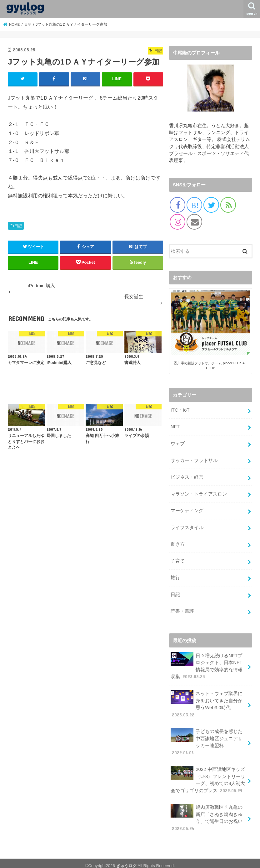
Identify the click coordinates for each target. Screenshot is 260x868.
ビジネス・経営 (187, 476)
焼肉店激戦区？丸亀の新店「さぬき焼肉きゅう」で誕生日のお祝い (207, 813)
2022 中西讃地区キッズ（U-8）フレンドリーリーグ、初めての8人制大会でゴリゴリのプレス (208, 776)
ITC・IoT (180, 410)
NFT (175, 426)
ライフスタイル (187, 526)
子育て (178, 559)
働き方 (178, 543)
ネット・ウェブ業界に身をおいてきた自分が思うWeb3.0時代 (207, 701)
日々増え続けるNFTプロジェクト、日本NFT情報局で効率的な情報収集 (207, 663)
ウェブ (178, 443)
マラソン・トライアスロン (199, 493)
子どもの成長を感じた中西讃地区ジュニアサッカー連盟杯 (207, 738)
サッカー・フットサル (194, 460)
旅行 (175, 575)
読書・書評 (182, 609)
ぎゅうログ (126, 861)
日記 (18, 226)
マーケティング (187, 509)
